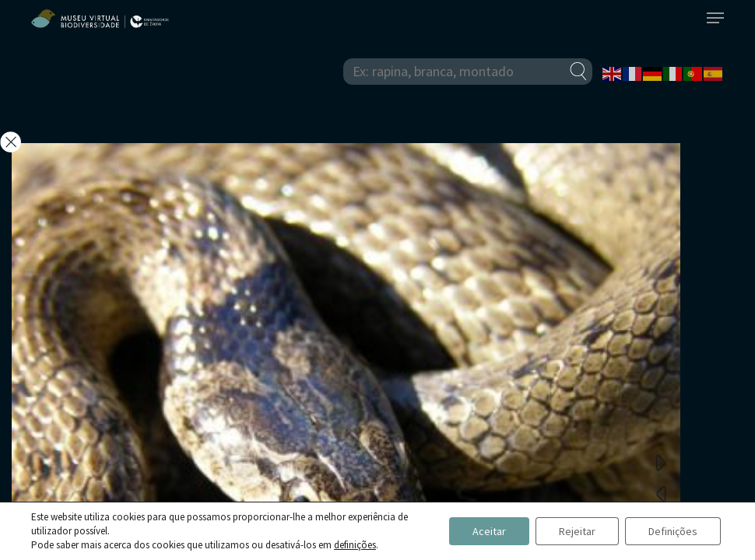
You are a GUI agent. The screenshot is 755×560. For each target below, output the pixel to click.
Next (661, 462)
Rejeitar (577, 531)
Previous (661, 493)
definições (355, 545)
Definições (673, 531)
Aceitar (489, 531)
